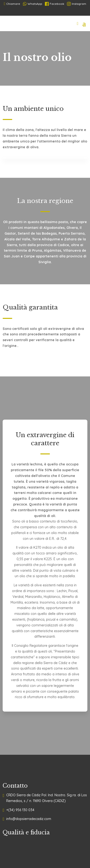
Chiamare (12, 4)
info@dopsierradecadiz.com (29, 819)
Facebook (55, 4)
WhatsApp (33, 4)
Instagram (77, 4)
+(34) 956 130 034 (20, 810)
